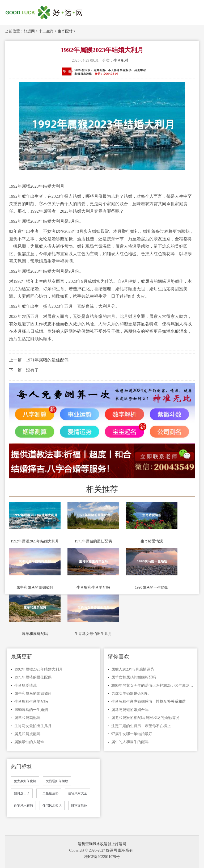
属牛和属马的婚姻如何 (35, 587)
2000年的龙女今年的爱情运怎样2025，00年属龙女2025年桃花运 (152, 686)
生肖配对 (65, 31)
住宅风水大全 (78, 793)
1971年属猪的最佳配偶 (47, 360)
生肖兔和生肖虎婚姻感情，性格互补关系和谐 (148, 701)
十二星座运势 (49, 793)
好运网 (29, 31)
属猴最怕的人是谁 (29, 742)
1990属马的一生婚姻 (152, 587)
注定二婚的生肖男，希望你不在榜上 (141, 726)
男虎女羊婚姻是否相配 (130, 694)
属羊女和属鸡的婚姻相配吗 (134, 677)
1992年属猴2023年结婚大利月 (35, 541)
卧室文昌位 (79, 806)
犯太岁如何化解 (25, 781)
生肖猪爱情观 (152, 541)
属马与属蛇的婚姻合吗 (130, 710)
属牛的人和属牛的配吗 (130, 742)
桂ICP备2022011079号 (102, 857)
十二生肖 (46, 31)
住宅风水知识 (52, 806)
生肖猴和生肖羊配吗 (93, 587)
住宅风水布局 (23, 806)
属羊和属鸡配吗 (35, 634)
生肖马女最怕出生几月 (93, 634)
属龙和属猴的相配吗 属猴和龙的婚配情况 (145, 718)
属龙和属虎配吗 (27, 734)
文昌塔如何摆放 (57, 781)
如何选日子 (22, 793)
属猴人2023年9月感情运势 (133, 669)
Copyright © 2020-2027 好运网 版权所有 (101, 850)
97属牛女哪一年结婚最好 (132, 734)
